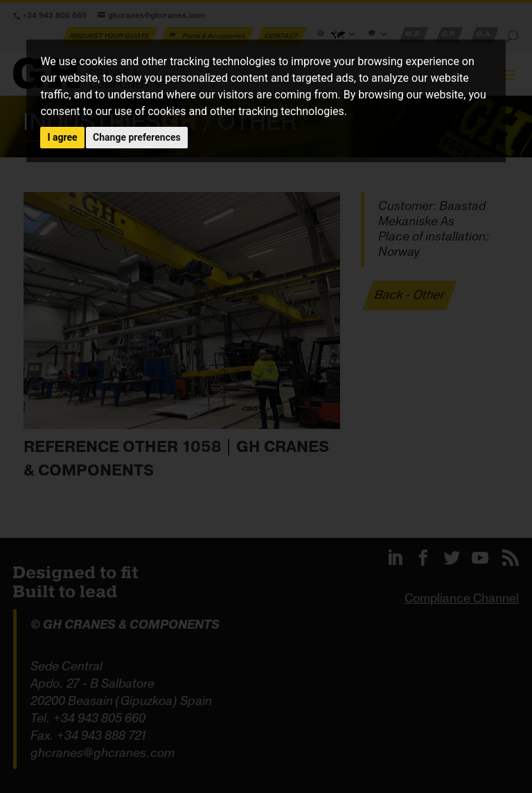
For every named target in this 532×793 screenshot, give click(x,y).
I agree (62, 137)
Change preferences (137, 137)
